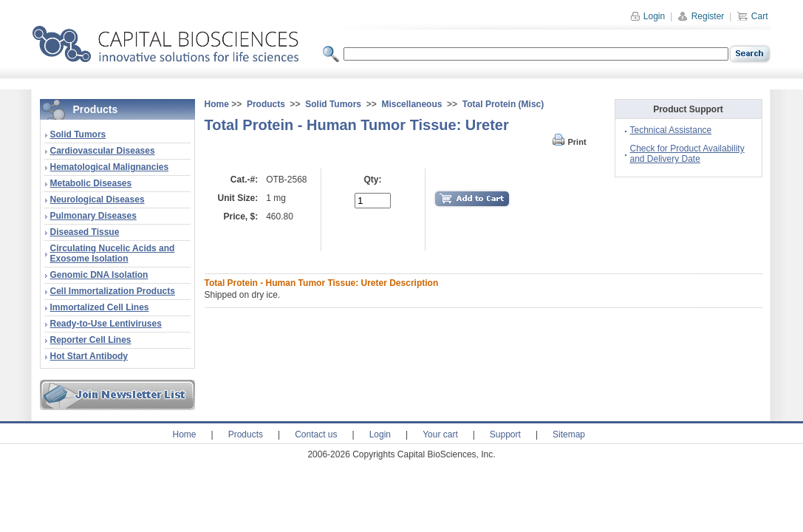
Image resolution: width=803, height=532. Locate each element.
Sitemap (569, 434)
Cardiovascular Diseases (103, 151)
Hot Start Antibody (89, 356)
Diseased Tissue (85, 232)
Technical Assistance (671, 130)
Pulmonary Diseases (93, 216)
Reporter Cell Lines (91, 340)
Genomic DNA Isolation (99, 275)
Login (648, 16)
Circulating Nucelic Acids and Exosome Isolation (113, 253)
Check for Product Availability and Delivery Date (687, 154)
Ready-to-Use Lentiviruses (106, 324)
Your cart (440, 434)
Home (217, 104)
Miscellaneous (411, 104)
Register (701, 16)
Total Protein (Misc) (503, 104)
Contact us (316, 434)
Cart (752, 16)
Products (266, 104)
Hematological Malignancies (110, 167)
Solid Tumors (78, 134)
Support (505, 434)
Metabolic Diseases (91, 183)
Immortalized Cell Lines (100, 307)
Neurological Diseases (98, 199)
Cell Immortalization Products (113, 291)
